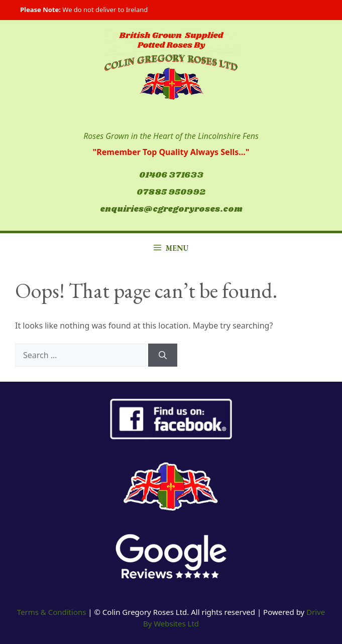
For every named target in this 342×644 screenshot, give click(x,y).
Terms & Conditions (52, 612)
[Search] (163, 355)
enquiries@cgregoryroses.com (171, 209)
